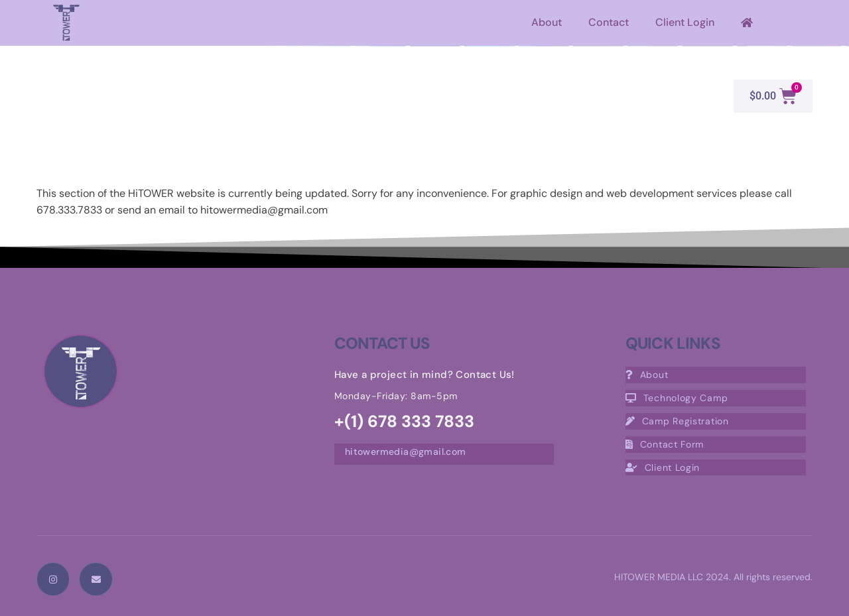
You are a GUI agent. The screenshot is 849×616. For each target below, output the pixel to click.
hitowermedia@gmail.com (406, 452)
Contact (609, 22)
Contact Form (665, 444)
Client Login (685, 22)
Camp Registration (677, 421)
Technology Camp (677, 398)
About (547, 22)
